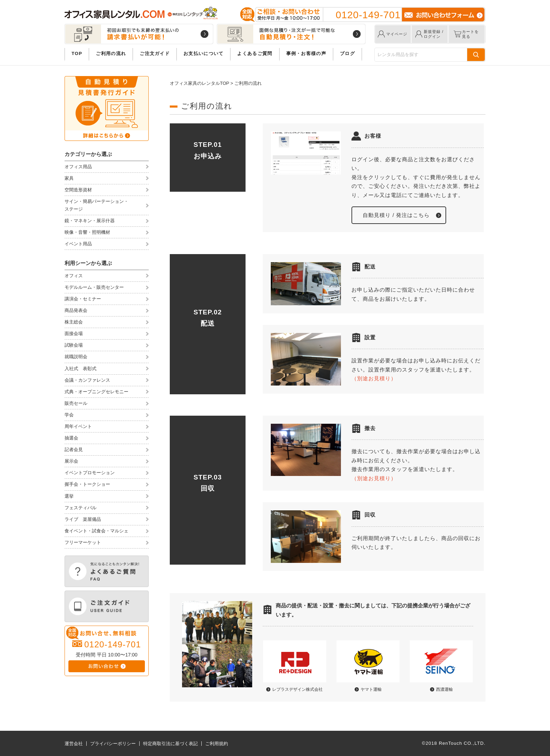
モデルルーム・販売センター (94, 287)
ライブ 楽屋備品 (83, 519)
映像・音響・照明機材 (87, 232)
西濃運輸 (444, 689)
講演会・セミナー (83, 299)
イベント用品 (78, 244)
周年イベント (78, 426)
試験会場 (74, 345)
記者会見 (74, 449)
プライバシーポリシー (113, 744)
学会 (69, 415)
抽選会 (71, 438)
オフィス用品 (78, 167)
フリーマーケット (83, 542)
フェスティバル (81, 508)
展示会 (71, 461)
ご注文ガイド (155, 53)
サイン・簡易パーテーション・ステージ (96, 205)
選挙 (69, 496)
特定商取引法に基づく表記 (170, 744)
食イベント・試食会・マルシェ (96, 531)
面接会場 (74, 333)
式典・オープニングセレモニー (96, 392)
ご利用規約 (217, 744)
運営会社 (74, 744)
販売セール (76, 403)
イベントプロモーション (90, 473)
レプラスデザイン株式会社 (297, 689)
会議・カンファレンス (87, 380)
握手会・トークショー (87, 484)
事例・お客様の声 (306, 53)
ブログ (347, 53)
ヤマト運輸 (371, 689)
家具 (69, 178)
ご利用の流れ (111, 53)
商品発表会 (76, 310)
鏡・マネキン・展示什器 (90, 221)
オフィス (74, 276)
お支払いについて (203, 53)
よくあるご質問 (255, 53)
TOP (77, 53)
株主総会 (74, 322)
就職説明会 (76, 357)
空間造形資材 (78, 190)
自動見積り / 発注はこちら (396, 215)
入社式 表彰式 (81, 369)
